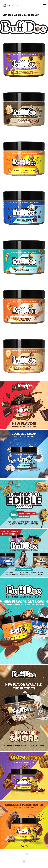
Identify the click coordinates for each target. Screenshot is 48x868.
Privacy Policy (24, 865)
